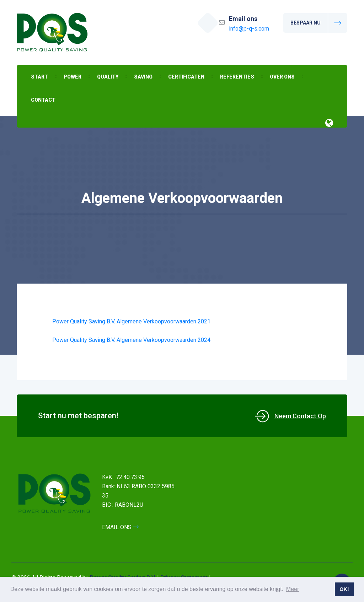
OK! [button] (344, 589)
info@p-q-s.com (249, 29)
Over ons (282, 77)
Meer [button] (293, 589)
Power (73, 77)
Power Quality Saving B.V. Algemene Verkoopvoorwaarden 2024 (131, 340)
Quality (108, 77)
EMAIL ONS (120, 527)
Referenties (237, 77)
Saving (143, 77)
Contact (43, 100)
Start (39, 77)
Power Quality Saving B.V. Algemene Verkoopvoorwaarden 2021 (131, 321)
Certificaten (186, 77)
